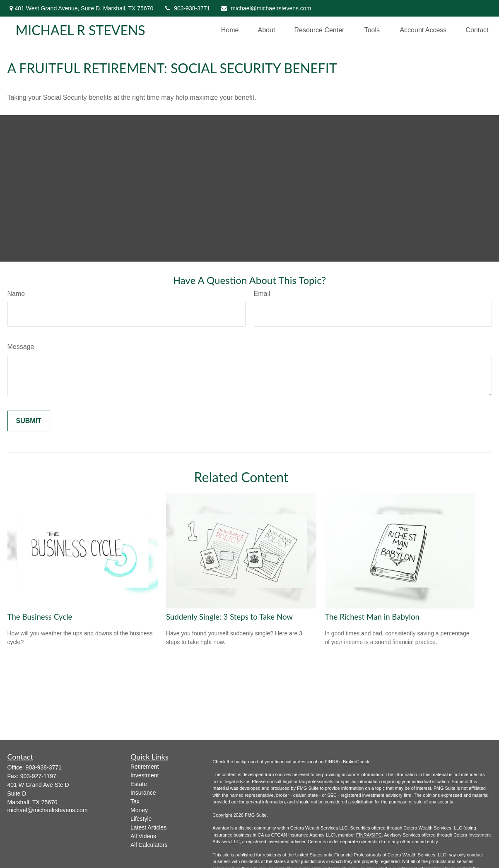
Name (16, 294)
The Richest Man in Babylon (372, 617)
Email (262, 294)
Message (21, 347)
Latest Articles (148, 827)
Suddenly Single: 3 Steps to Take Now (229, 617)
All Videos (143, 836)
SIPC (376, 835)
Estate (139, 784)
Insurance (143, 793)
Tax (135, 801)
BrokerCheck (356, 762)
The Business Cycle (40, 617)
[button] (230, 30)
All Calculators (149, 845)
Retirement (145, 767)
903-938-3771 (187, 8)
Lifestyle (141, 819)
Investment (145, 775)
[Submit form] (29, 421)
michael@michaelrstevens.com (266, 8)
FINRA (363, 835)
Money (139, 810)
